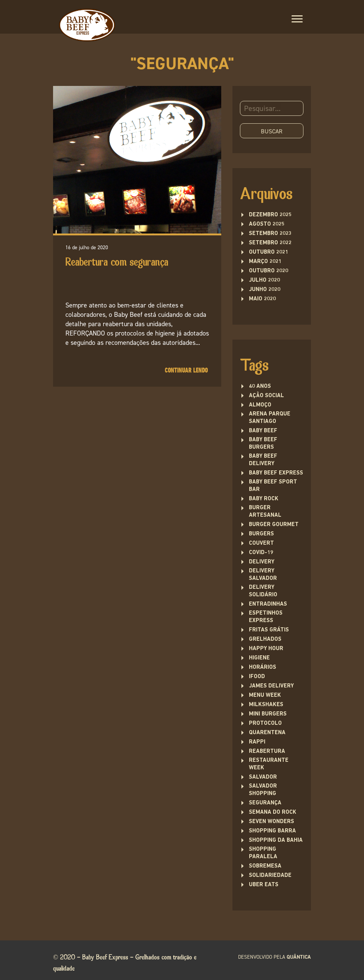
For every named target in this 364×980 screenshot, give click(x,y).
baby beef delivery (263, 460)
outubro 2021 (269, 252)
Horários (263, 667)
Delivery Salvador (263, 575)
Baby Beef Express (276, 473)
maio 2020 (262, 299)
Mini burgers (268, 714)
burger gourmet (274, 525)
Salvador (263, 777)
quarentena (267, 733)
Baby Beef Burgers (263, 444)
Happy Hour (266, 649)
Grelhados (265, 639)
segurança (265, 803)
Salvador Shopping (263, 790)
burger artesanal (265, 512)
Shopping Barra (272, 831)
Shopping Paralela (263, 853)
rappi (257, 742)
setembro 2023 (270, 234)
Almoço (260, 405)
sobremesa (265, 866)
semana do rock (273, 812)
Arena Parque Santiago (270, 418)
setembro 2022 (270, 243)
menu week (265, 695)
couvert (261, 543)
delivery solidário (263, 591)
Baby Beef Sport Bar (273, 486)
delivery (262, 562)
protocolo (265, 724)
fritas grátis (269, 630)
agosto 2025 (267, 224)
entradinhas (268, 604)
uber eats (264, 885)
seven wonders (272, 822)
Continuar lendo (186, 370)
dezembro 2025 (270, 215)
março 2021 (265, 262)
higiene (259, 658)
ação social (266, 396)
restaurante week (269, 764)
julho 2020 (264, 280)
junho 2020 (265, 290)
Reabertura (267, 752)
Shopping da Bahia (276, 840)
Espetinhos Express (266, 617)
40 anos (260, 387)
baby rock (264, 499)
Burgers (261, 534)
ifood (257, 677)
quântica (299, 957)
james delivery (271, 686)
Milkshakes (266, 705)
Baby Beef (263, 431)
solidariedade (270, 876)
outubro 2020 (269, 271)
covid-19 (261, 553)
